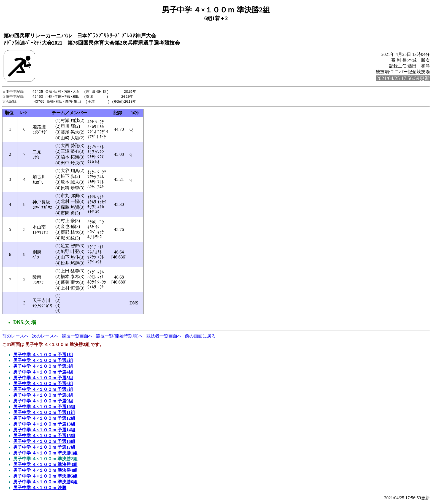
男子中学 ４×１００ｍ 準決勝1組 (45, 454)
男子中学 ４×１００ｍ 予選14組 (44, 431)
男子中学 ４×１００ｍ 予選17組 (44, 448)
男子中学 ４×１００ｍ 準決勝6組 (45, 483)
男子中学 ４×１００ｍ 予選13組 (44, 425)
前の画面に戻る (200, 337)
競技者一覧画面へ (164, 337)
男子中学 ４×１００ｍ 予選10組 (44, 408)
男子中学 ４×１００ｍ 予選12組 (44, 419)
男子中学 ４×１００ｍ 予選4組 (43, 373)
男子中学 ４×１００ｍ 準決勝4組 (45, 471)
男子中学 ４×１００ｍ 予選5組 (43, 379)
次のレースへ (45, 337)
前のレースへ (15, 337)
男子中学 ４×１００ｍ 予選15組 (44, 436)
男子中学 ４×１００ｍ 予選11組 (44, 413)
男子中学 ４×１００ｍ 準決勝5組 (45, 477)
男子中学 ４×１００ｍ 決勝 (40, 488)
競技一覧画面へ (77, 337)
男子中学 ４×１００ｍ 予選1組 (43, 355)
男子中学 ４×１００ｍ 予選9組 (43, 402)
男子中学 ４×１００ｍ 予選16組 (44, 442)
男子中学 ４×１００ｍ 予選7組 (43, 390)
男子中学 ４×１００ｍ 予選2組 (43, 361)
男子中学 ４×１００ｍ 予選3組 (43, 367)
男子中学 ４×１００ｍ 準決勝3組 (45, 465)
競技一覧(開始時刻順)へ (119, 337)
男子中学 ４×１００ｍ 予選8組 (43, 396)
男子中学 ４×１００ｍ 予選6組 (43, 384)
